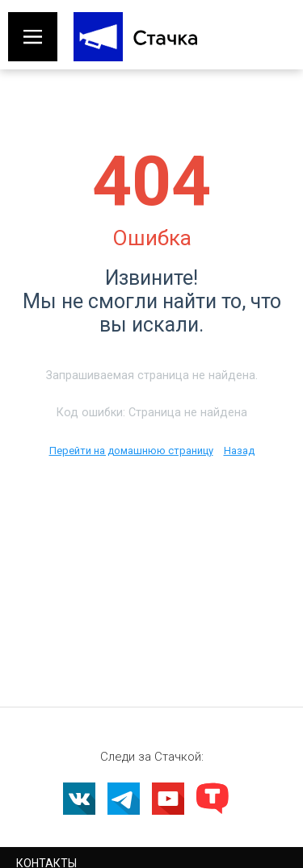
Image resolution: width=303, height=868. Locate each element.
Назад (239, 451)
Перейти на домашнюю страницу (131, 451)
